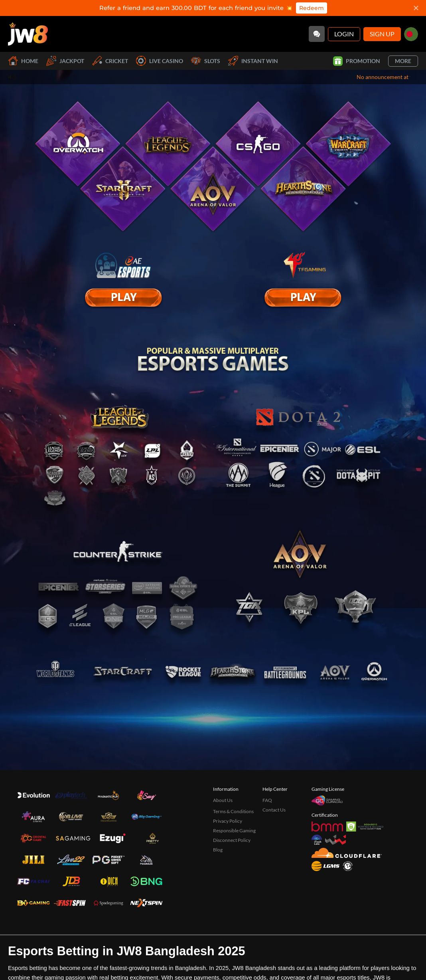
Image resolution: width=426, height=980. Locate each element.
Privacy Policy (228, 848)
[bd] (411, 34)
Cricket (110, 61)
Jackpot (65, 61)
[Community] (317, 34)
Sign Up (382, 34)
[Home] (28, 34)
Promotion (357, 61)
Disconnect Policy (232, 867)
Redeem (312, 8)
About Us (223, 827)
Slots (206, 61)
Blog (218, 877)
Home (23, 61)
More (403, 61)
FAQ (267, 827)
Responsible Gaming (234, 858)
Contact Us (274, 837)
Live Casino (160, 61)
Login (344, 34)
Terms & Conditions (233, 838)
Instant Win (253, 61)
